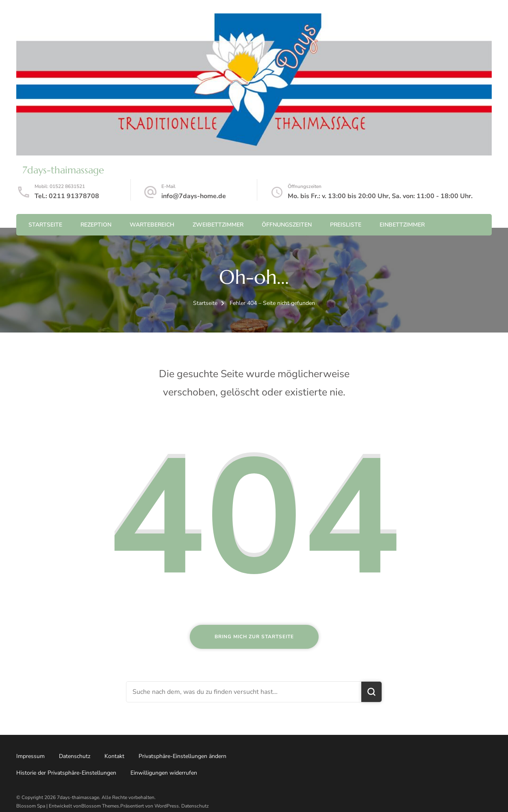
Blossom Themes (100, 806)
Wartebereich (152, 225)
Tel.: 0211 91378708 (67, 196)
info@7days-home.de (194, 196)
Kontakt (114, 756)
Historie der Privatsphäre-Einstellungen (66, 773)
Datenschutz (75, 756)
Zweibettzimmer (218, 225)
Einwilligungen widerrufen (164, 773)
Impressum (30, 756)
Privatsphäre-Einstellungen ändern (182, 756)
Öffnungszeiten (287, 225)
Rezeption (96, 225)
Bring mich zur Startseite (254, 637)
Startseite (45, 225)
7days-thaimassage (63, 170)
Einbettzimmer (402, 225)
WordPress (167, 806)
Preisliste (346, 225)
